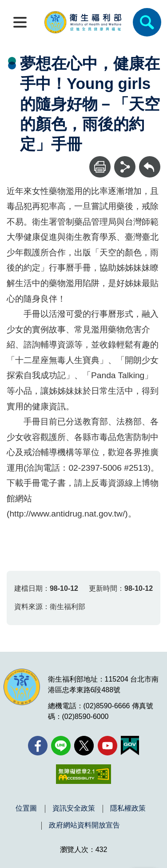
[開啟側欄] (20, 22)
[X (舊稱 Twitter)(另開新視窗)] (84, 746)
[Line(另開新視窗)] (61, 746)
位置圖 (26, 808)
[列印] (100, 167)
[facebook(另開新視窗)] (38, 746)
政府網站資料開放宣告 (84, 825)
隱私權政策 (128, 808)
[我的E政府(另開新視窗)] (130, 746)
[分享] (125, 167)
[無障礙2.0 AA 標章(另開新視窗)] (83, 774)
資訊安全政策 (74, 808)
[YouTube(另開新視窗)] (107, 746)
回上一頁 (150, 160)
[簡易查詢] (147, 22)
